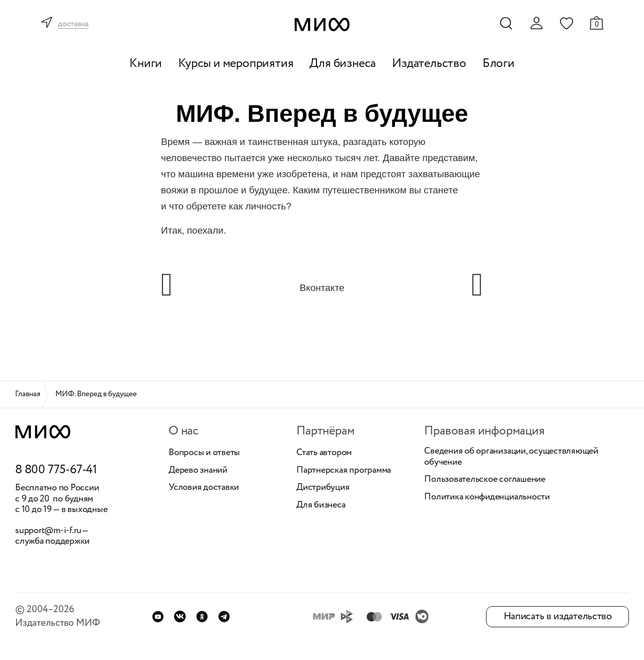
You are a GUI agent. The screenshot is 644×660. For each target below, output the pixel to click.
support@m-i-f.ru (48, 531)
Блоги (499, 64)
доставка (73, 24)
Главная (28, 394)
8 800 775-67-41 (56, 470)
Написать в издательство (558, 616)
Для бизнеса (343, 64)
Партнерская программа (344, 471)
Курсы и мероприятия (236, 64)
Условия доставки (204, 488)
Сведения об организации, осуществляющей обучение (511, 457)
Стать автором (324, 453)
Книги (146, 64)
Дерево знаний (198, 471)
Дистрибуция (323, 488)
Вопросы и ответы (204, 453)
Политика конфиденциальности (487, 497)
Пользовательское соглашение (485, 480)
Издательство (429, 64)
